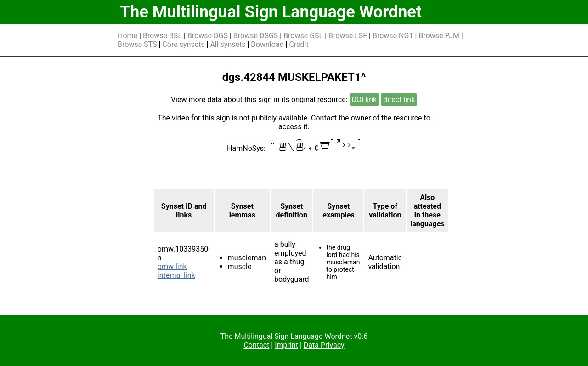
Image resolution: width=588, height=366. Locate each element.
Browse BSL (162, 36)
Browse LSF (348, 36)
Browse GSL (303, 36)
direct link (399, 100)
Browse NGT (393, 36)
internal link (176, 275)
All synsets (228, 44)
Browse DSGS (256, 36)
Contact (256, 345)
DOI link (365, 100)
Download (267, 44)
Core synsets (183, 44)
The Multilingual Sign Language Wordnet (271, 12)
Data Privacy (324, 345)
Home (127, 36)
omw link (172, 266)
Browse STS (137, 44)
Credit (299, 44)
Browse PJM (439, 36)
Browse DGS (208, 36)
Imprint (286, 345)
